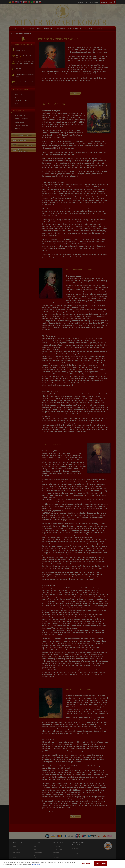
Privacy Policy (36, 864)
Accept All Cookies (101, 863)
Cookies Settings (85, 863)
